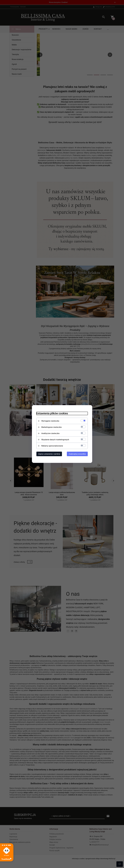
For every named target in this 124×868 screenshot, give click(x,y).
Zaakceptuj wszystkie (77, 454)
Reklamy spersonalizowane (52, 446)
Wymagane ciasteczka (50, 421)
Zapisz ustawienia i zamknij (49, 454)
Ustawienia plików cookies (52, 413)
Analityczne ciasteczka (50, 433)
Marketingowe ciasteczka (52, 427)
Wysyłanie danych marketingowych (55, 440)
